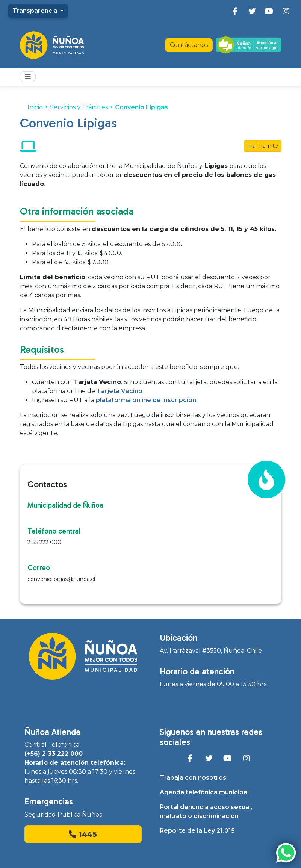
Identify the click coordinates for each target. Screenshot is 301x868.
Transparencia (36, 11)
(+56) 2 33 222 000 (54, 754)
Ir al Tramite (263, 146)
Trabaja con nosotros (193, 778)
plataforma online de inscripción (146, 400)
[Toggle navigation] (28, 77)
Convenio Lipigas (141, 107)
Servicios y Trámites (79, 107)
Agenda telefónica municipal (204, 792)
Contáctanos (189, 45)
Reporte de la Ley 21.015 (197, 831)
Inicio (35, 107)
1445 (83, 834)
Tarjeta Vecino (119, 391)
